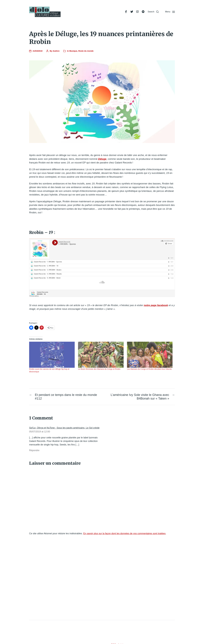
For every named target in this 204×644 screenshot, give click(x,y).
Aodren (56, 51)
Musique (73, 51)
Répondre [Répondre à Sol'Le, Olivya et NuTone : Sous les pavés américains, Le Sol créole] (34, 450)
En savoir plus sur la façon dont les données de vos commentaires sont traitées (124, 533)
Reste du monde (86, 51)
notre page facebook (156, 305)
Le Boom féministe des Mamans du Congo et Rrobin (99, 369)
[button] (153, 12)
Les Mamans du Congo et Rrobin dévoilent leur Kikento (149, 369)
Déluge (102, 159)
